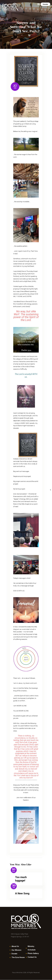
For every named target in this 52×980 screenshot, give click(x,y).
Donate (14, 954)
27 (15, 86)
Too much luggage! (21, 879)
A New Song (22, 893)
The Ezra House (18, 957)
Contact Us (32, 957)
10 (14, 869)
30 (14, 886)
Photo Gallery (33, 953)
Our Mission (16, 950)
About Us (15, 946)
